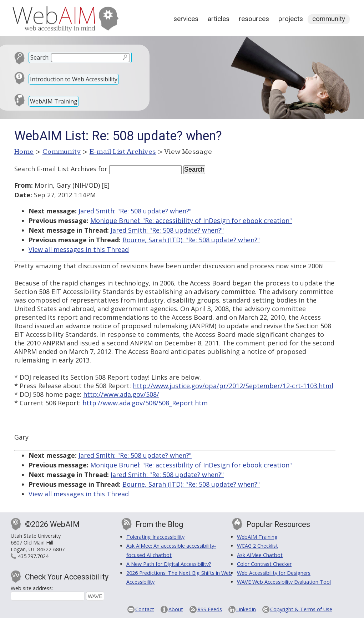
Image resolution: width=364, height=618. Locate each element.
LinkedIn (246, 609)
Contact (145, 609)
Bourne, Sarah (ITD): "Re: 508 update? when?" (191, 240)
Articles (219, 19)
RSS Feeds (210, 609)
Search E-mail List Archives (55, 169)
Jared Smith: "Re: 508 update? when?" (135, 211)
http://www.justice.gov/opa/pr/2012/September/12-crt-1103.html (233, 386)
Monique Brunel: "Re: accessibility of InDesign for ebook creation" (191, 221)
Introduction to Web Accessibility (74, 79)
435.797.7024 (33, 556)
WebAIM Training (54, 101)
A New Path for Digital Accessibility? (169, 564)
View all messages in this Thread (79, 249)
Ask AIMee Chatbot (260, 555)
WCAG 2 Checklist (257, 546)
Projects (291, 19)
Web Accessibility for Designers (274, 573)
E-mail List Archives (123, 152)
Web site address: (32, 588)
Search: (40, 57)
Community (329, 19)
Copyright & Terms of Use (301, 609)
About (176, 609)
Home (24, 152)
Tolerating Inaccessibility (155, 537)
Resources (254, 19)
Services (186, 19)
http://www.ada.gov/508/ (121, 394)
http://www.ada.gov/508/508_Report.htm (145, 403)
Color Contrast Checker (264, 564)
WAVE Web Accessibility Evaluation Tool (284, 582)
